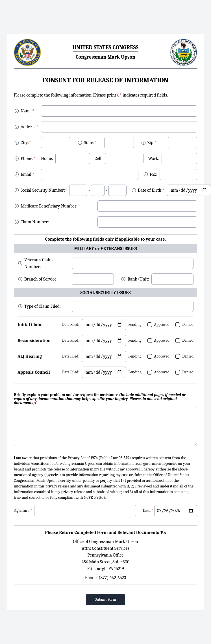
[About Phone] (17, 159)
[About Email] (17, 174)
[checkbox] (150, 325)
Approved (162, 325)
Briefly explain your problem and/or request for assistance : (100, 399)
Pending (135, 325)
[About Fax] (146, 174)
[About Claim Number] (17, 222)
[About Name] (17, 111)
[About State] (80, 143)
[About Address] (17, 127)
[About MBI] (17, 206)
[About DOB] (134, 190)
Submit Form (105, 599)
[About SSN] (17, 190)
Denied (188, 325)
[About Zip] (143, 143)
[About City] (17, 143)
